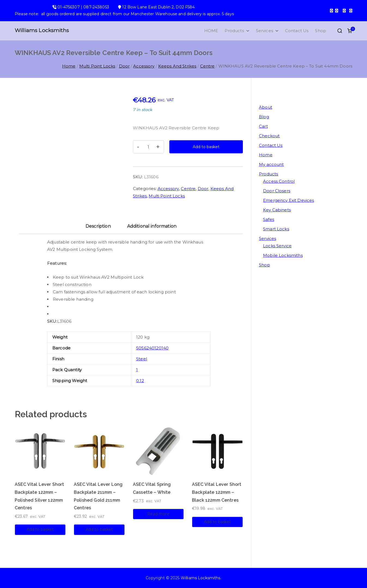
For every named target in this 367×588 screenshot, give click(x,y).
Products (237, 31)
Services (267, 31)
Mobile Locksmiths (283, 255)
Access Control (279, 181)
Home (69, 66)
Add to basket (206, 147)
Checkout (269, 136)
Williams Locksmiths (42, 30)
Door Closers (277, 191)
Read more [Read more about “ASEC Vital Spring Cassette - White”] (158, 514)
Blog (264, 117)
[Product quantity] (148, 147)
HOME (211, 31)
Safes (269, 219)
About (266, 107)
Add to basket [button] (40, 529)
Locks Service (277, 246)
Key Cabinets (277, 210)
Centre (207, 66)
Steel (142, 359)
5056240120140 (152, 348)
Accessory (144, 66)
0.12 (140, 381)
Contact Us (297, 31)
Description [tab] (98, 226)
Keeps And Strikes (177, 66)
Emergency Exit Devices (288, 200)
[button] (247, 31)
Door (124, 66)
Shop (321, 31)
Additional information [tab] (152, 226)
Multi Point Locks (97, 66)
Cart (263, 126)
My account (271, 164)
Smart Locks (276, 229)
